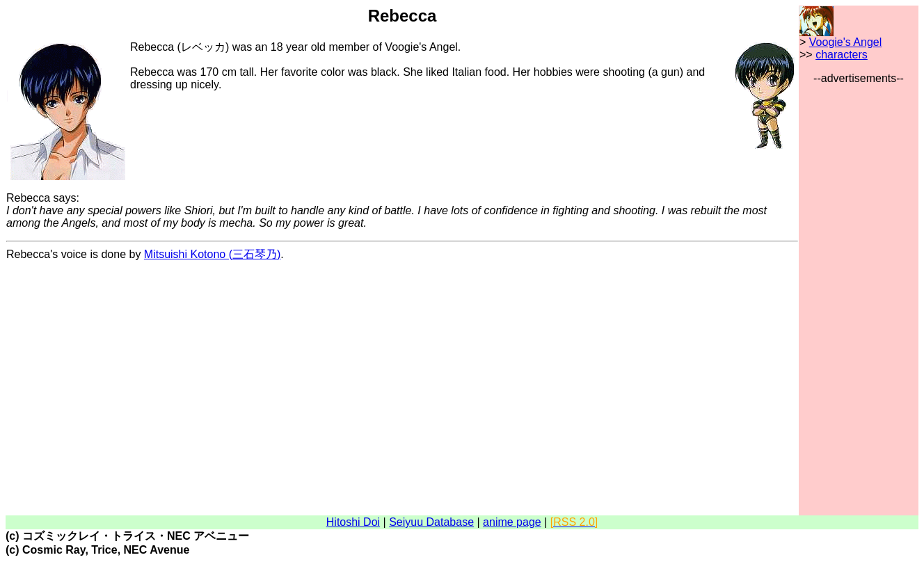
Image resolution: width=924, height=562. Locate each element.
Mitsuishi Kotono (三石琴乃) (213, 254)
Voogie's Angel (845, 42)
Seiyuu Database (431, 522)
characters (842, 55)
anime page (512, 522)
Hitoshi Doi (353, 522)
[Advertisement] (859, 294)
